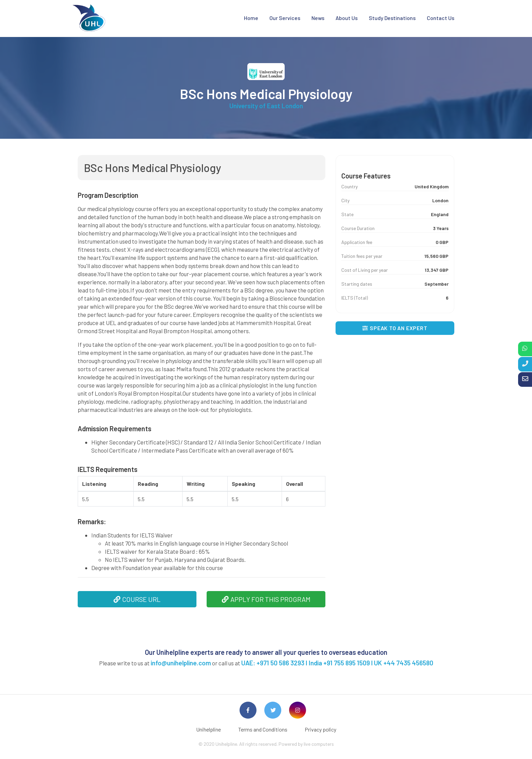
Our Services (285, 18)
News (318, 18)
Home (251, 18)
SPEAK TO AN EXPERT (395, 328)
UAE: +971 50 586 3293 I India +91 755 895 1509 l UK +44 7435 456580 (337, 663)
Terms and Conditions (263, 729)
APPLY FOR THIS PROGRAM (266, 599)
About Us (347, 18)
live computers (319, 744)
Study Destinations (392, 18)
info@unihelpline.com (181, 663)
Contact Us (441, 18)
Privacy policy (320, 729)
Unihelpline (208, 729)
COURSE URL (137, 599)
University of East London (266, 106)
